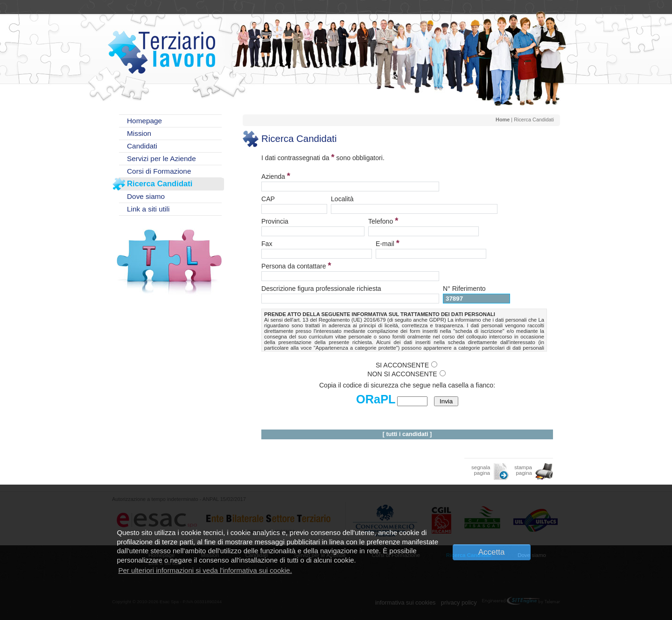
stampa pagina (523, 470)
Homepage (144, 121)
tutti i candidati (407, 434)
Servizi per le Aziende (161, 159)
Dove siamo (146, 196)
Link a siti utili (148, 209)
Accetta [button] (492, 552)
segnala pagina (481, 470)
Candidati (142, 146)
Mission (139, 133)
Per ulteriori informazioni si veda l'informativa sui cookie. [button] (205, 570)
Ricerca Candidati (160, 184)
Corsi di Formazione (159, 171)
